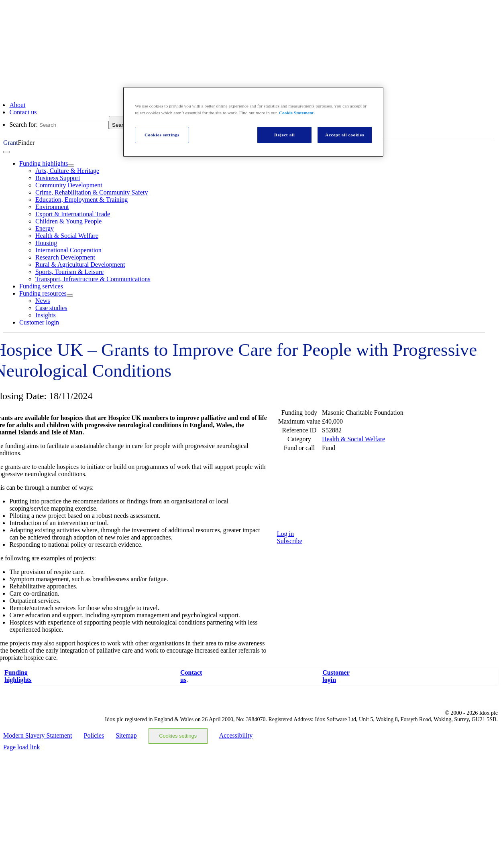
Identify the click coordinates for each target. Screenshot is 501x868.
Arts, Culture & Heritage (67, 171)
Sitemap (126, 735)
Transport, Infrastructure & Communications (93, 279)
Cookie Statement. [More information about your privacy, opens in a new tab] (297, 113)
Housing (46, 243)
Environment (52, 207)
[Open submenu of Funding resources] (70, 296)
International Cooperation (68, 250)
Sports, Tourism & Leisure (69, 272)
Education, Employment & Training (81, 200)
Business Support (58, 178)
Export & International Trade (73, 214)
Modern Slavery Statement (38, 735)
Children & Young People (68, 221)
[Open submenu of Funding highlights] (71, 166)
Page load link (22, 747)
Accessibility (236, 735)
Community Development (69, 185)
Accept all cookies (345, 135)
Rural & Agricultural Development (80, 265)
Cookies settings (178, 736)
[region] (253, 122)
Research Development (65, 257)
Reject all (284, 135)
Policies (94, 735)
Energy (45, 228)
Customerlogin (336, 676)
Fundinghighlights (18, 676)
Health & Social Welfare (67, 236)
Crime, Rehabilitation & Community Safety (92, 192)
